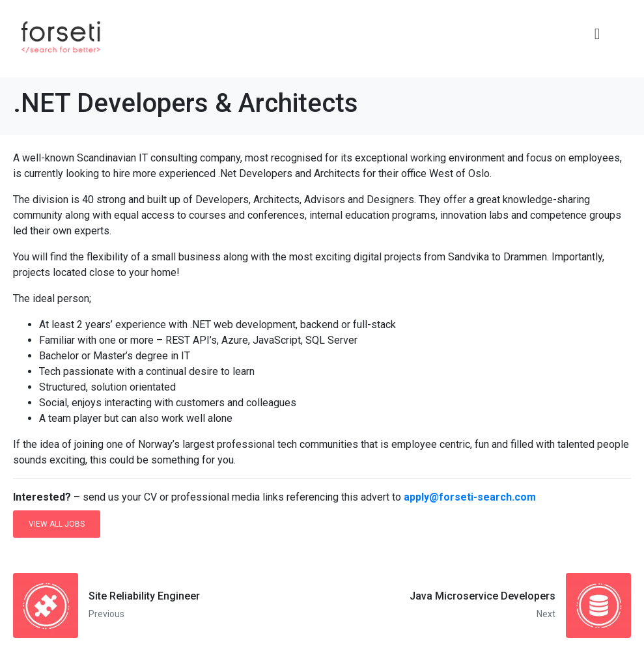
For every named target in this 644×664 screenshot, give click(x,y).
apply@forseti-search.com (470, 497)
